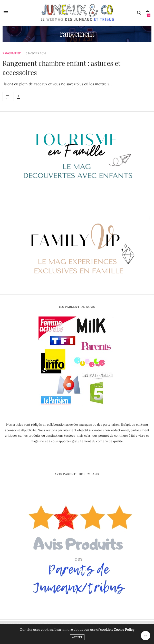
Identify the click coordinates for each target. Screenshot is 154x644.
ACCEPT (77, 637)
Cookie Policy (124, 630)
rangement (12, 53)
